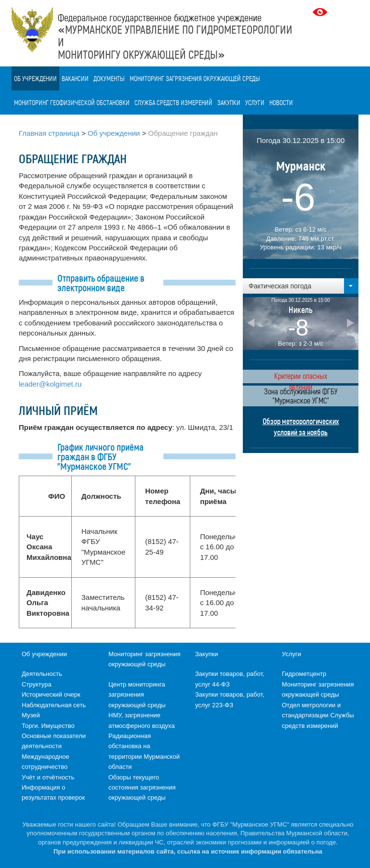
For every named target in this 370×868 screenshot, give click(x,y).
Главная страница (49, 133)
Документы (109, 78)
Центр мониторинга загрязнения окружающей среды (137, 695)
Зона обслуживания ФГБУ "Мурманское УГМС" (301, 396)
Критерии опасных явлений (301, 377)
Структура (37, 684)
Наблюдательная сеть (54, 705)
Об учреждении (35, 78)
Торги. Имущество (48, 726)
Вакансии (75, 78)
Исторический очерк (51, 694)
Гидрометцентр (304, 674)
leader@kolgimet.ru (50, 384)
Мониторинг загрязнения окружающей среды (195, 78)
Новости (281, 102)
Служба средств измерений (173, 102)
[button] (301, 286)
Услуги (255, 102)
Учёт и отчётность (48, 777)
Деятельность (42, 674)
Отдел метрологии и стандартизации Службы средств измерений (318, 715)
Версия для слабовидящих (321, 12)
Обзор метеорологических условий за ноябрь (301, 427)
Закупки (229, 102)
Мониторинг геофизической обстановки (72, 102)
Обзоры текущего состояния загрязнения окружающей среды (142, 788)
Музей (31, 715)
